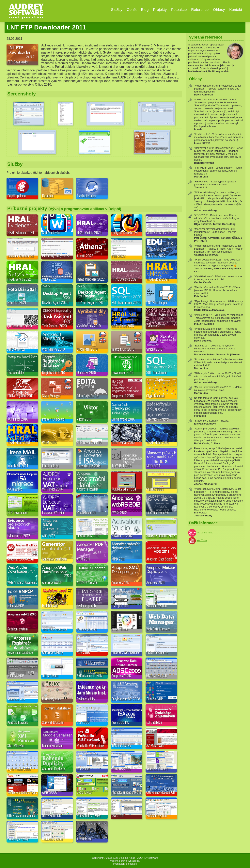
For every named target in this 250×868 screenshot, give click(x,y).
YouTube (202, 540)
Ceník (132, 10)
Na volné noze (205, 533)
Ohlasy (219, 10)
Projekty (160, 10)
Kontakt (236, 10)
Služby (117, 10)
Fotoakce (179, 10)
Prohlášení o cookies (125, 864)
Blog (145, 10)
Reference (200, 10)
